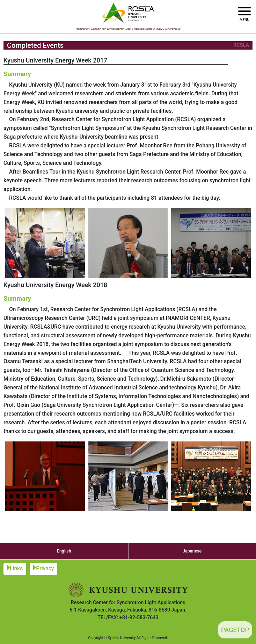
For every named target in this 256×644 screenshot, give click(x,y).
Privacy (45, 569)
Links (16, 569)
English (64, 551)
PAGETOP (235, 630)
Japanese (192, 551)
